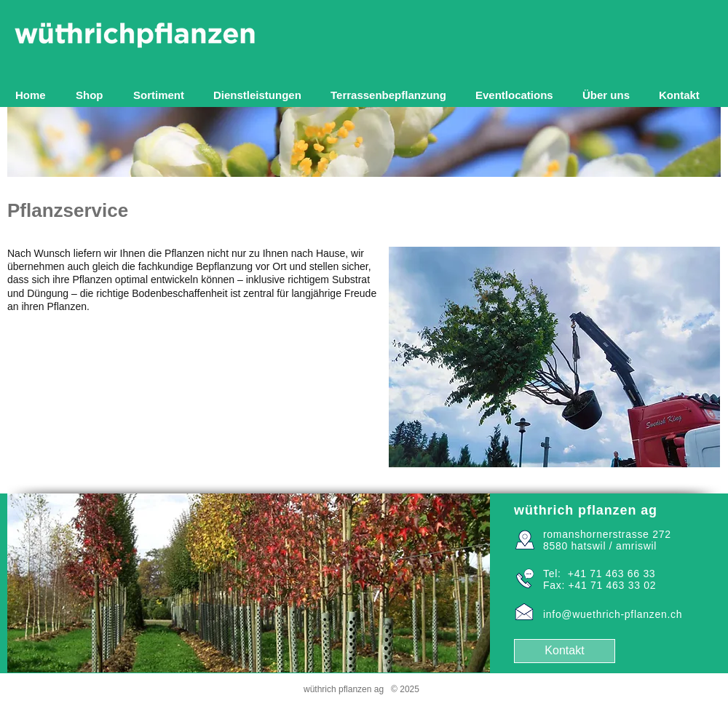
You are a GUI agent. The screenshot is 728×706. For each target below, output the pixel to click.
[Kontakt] (565, 651)
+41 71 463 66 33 (612, 574)
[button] (162, 95)
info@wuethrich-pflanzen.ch (613, 614)
